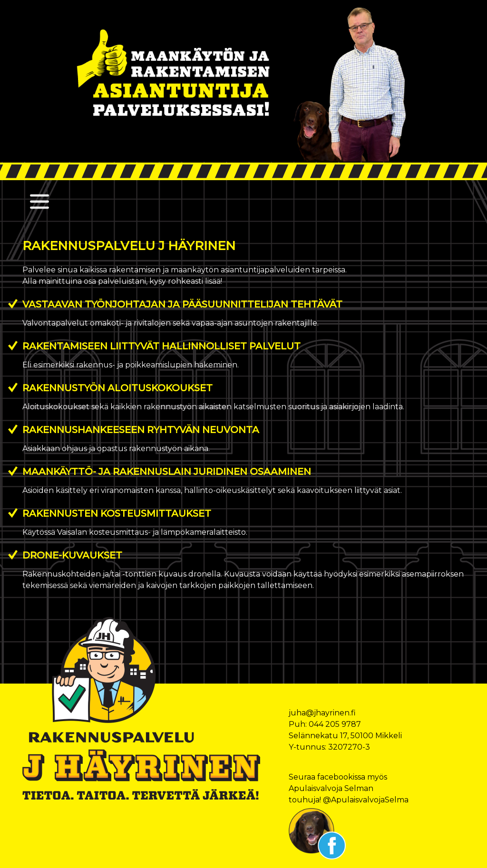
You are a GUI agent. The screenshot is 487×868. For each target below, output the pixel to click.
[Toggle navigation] (39, 202)
